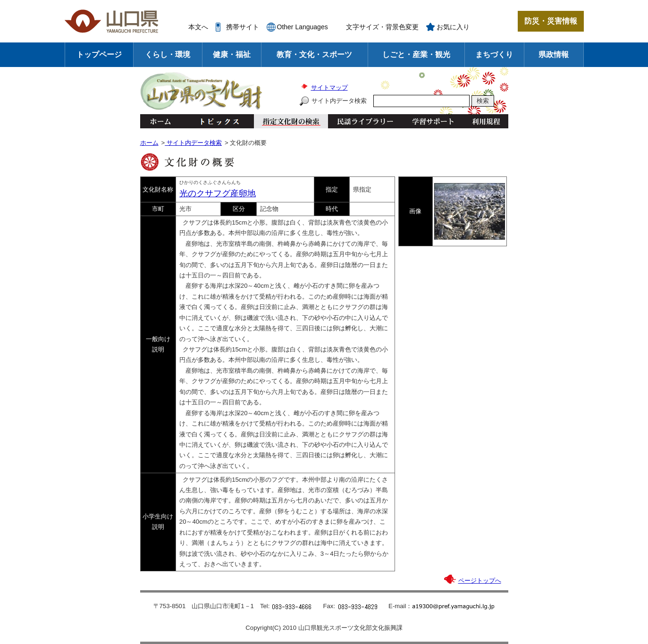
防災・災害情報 (551, 21)
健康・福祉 (232, 54)
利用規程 (486, 121)
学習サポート (433, 121)
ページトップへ (480, 581)
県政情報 (554, 54)
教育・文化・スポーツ (314, 54)
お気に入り (453, 27)
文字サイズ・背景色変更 (382, 27)
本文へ (198, 27)
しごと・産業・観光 (416, 54)
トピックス (217, 121)
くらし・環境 (168, 54)
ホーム (160, 121)
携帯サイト (243, 27)
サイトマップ (329, 88)
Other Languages (303, 27)
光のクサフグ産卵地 (218, 193)
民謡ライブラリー (365, 121)
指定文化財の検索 (291, 121)
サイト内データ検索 (339, 101)
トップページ (99, 54)
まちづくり (494, 54)
